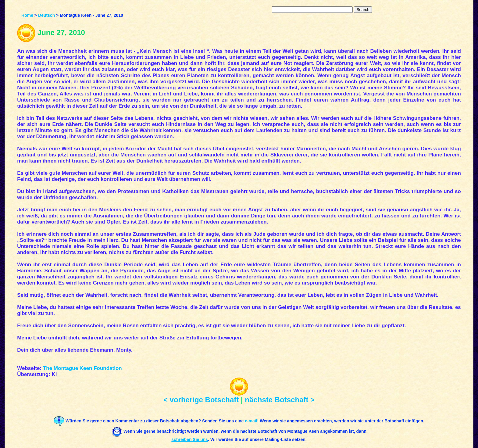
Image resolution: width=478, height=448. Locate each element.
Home (27, 15)
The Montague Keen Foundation (82, 368)
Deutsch (46, 15)
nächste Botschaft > (280, 400)
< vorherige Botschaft (201, 400)
